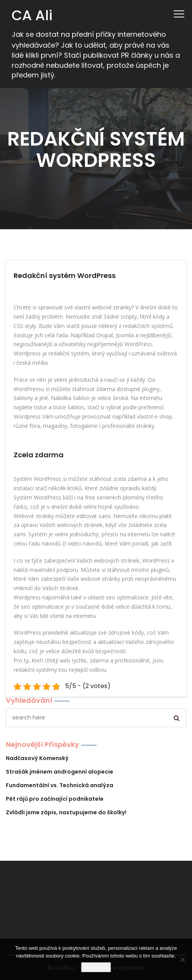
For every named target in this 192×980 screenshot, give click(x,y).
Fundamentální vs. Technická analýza (60, 785)
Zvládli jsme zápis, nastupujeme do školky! (66, 812)
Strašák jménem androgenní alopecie (60, 772)
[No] (182, 959)
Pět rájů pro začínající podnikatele (55, 799)
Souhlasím (96, 967)
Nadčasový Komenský (37, 758)
